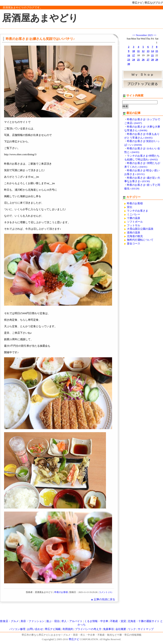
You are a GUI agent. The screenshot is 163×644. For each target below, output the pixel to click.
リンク (132, 629)
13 (148, 51)
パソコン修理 (17, 629)
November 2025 (144, 35)
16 (129, 55)
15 (157, 51)
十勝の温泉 (134, 218)
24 (134, 60)
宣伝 (130, 207)
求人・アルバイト (72, 621)
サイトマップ (146, 629)
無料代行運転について (140, 240)
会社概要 (121, 629)
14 (153, 51)
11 (138, 51)
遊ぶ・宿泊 (53, 621)
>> (155, 35)
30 (129, 64)
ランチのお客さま (138, 211)
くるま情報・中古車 (96, 621)
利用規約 (68, 629)
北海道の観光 (135, 236)
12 (143, 51)
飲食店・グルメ (9, 621)
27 (148, 60)
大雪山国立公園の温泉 (140, 229)
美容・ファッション (32, 621)
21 (153, 55)
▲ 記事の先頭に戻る (103, 599)
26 (143, 60)
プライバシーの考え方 (88, 629)
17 (134, 55)
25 (138, 60)
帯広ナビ (137, 3)
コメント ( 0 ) (105, 592)
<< (134, 35)
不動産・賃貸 (118, 621)
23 (129, 60)
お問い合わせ (35, 629)
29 (157, 60)
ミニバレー (134, 214)
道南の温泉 (134, 233)
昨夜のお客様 (61, 592)
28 (153, 60)
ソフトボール (135, 222)
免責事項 (108, 629)
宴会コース (134, 244)
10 (134, 51)
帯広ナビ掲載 (53, 629)
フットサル (134, 225)
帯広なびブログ (154, 3)
